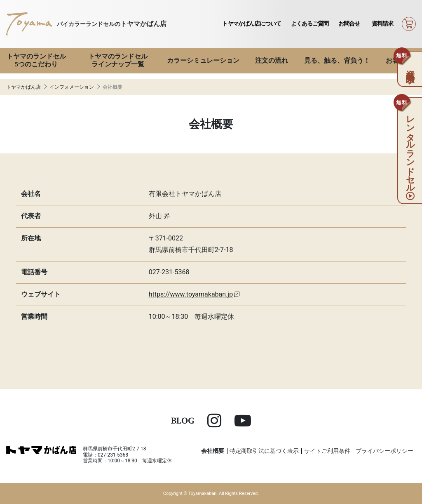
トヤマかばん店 (23, 87)
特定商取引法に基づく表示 (264, 451)
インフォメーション (72, 87)
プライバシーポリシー (384, 451)
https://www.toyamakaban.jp (191, 294)
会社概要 (213, 451)
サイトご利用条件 (327, 451)
